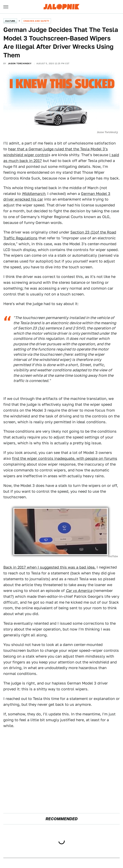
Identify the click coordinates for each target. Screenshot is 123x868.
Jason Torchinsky (20, 63)
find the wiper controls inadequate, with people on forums (65, 458)
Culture (10, 21)
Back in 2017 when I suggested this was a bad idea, (49, 567)
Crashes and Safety (36, 21)
